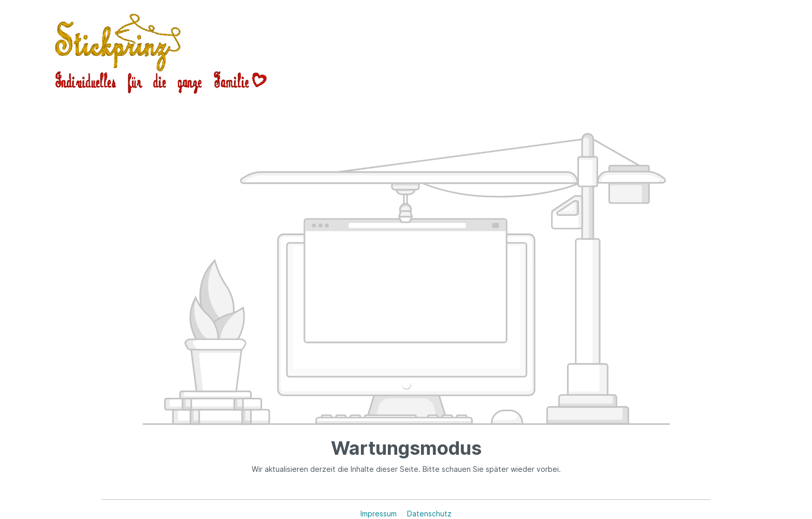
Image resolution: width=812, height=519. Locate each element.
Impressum (380, 514)
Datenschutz (429, 514)
